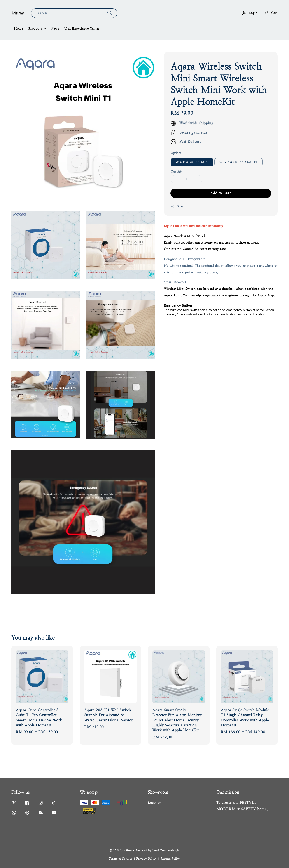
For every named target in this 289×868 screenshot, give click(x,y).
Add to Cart (221, 193)
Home (19, 28)
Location (155, 803)
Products (35, 28)
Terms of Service (121, 859)
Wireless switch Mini (192, 162)
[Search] (110, 13)
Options (176, 153)
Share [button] (178, 206)
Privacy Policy (147, 859)
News (55, 28)
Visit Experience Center (82, 28)
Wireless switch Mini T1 (239, 162)
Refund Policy (170, 859)
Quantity (177, 171)
